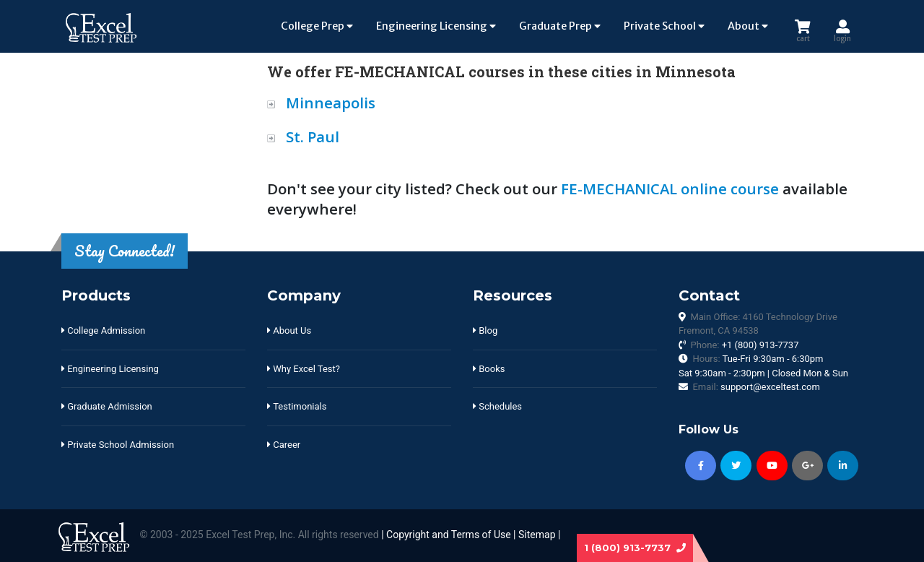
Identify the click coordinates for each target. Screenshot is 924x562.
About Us (289, 330)
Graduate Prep (560, 26)
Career (284, 445)
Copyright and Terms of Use (449, 535)
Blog (485, 330)
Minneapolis (331, 103)
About (748, 26)
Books (489, 369)
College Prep (317, 26)
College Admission (103, 330)
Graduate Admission (107, 406)
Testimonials (297, 406)
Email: (756, 387)
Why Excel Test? (304, 369)
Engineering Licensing (436, 26)
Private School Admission (118, 445)
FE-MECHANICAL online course (670, 189)
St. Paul (313, 137)
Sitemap (537, 535)
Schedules (497, 406)
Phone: (744, 345)
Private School (664, 26)
